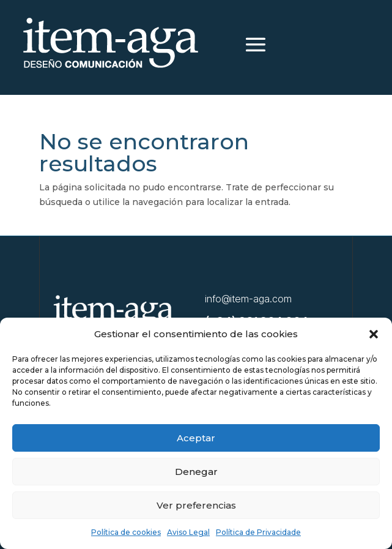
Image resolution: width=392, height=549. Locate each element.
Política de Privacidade (258, 532)
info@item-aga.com (248, 299)
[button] (374, 334)
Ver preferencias (196, 505)
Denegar (196, 472)
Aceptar (196, 438)
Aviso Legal (188, 532)
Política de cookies (126, 532)
